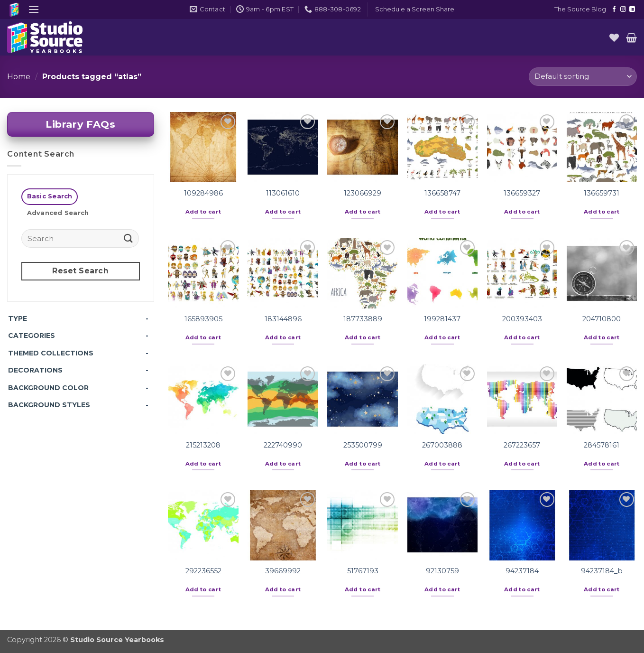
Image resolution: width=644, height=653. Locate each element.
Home (19, 77)
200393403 (522, 319)
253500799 (363, 445)
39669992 (283, 571)
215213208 (203, 445)
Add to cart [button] (203, 212)
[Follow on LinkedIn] (632, 9)
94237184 (522, 571)
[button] (34, 9)
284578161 (602, 445)
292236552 (203, 571)
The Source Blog (580, 9)
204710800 (602, 319)
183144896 (283, 319)
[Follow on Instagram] (623, 9)
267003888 (442, 445)
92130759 (442, 571)
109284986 (203, 193)
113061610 (283, 193)
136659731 (602, 193)
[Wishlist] (614, 37)
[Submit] (128, 238)
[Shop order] (583, 77)
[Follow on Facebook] (614, 9)
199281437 (442, 319)
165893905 (203, 319)
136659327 (522, 193)
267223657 (522, 445)
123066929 (363, 193)
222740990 (283, 445)
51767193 (363, 571)
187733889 (363, 319)
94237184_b (602, 571)
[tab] (50, 197)
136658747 (442, 193)
